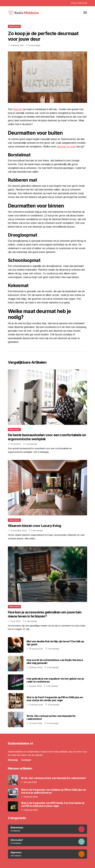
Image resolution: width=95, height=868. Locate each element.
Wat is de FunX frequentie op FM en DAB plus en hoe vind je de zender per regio (55, 699)
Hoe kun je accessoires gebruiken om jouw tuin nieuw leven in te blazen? (45, 614)
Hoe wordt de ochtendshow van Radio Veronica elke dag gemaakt (55, 661)
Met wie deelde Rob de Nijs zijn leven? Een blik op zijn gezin (55, 643)
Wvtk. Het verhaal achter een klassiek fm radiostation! (51, 717)
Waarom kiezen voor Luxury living (34, 526)
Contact (26, 760)
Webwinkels (14, 26)
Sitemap (13, 760)
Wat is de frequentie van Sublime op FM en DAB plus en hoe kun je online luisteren (54, 791)
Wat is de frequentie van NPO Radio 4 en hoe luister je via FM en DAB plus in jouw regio (53, 804)
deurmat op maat (66, 147)
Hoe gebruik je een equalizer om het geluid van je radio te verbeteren (55, 680)
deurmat (17, 109)
